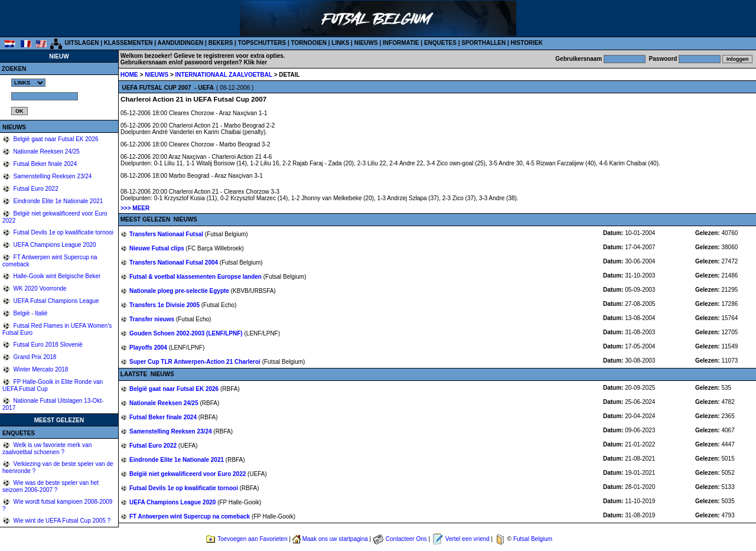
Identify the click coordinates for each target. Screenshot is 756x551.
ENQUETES (440, 43)
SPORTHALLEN (483, 43)
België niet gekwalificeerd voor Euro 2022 (188, 474)
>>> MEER (135, 208)
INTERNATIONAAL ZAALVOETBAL (225, 75)
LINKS (340, 43)
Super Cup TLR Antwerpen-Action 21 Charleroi (196, 362)
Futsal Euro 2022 (35, 189)
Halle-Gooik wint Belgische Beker (56, 276)
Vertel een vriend (467, 539)
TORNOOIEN (309, 43)
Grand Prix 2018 (34, 357)
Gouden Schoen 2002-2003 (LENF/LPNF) (187, 333)
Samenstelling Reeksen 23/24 (52, 176)
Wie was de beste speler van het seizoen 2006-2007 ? (50, 486)
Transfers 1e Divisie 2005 (165, 305)
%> (28, 83)
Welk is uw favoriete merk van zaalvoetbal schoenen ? (47, 449)
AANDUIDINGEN (181, 43)
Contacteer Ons (406, 539)
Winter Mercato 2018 (40, 369)
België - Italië (30, 313)
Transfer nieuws (153, 319)
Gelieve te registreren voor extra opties (229, 56)
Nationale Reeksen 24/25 (46, 151)
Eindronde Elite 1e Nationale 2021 (58, 201)
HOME (129, 75)
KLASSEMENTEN (128, 43)
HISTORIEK (527, 43)
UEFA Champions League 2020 (54, 245)
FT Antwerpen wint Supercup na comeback (190, 516)
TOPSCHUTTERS (262, 43)
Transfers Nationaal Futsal (167, 234)
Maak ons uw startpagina (335, 539)
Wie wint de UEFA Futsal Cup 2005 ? (61, 521)
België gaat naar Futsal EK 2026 (55, 139)
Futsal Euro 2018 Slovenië (47, 345)
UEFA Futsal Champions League (56, 301)
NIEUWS (366, 43)
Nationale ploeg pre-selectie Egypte (180, 291)
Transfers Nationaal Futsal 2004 (175, 263)
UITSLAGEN (82, 43)
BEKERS (221, 43)
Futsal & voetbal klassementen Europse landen (196, 277)
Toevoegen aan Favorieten (252, 539)
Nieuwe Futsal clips (158, 248)
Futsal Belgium (533, 539)
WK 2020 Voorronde (39, 288)
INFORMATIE (401, 43)
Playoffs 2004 (149, 348)
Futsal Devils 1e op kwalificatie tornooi (63, 232)
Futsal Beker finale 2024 (45, 164)
